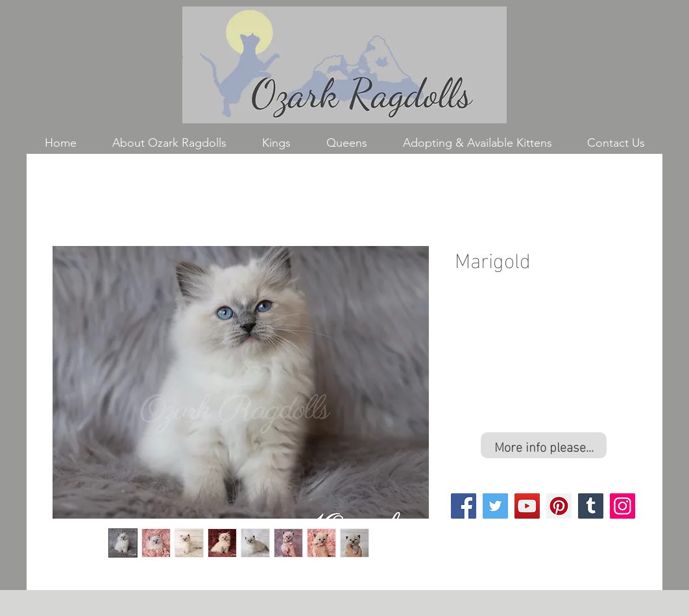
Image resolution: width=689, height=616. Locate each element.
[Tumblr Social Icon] (591, 506)
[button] (276, 143)
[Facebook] (464, 506)
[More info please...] (544, 445)
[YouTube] (527, 506)
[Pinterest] (559, 506)
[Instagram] (623, 506)
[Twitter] (495, 506)
